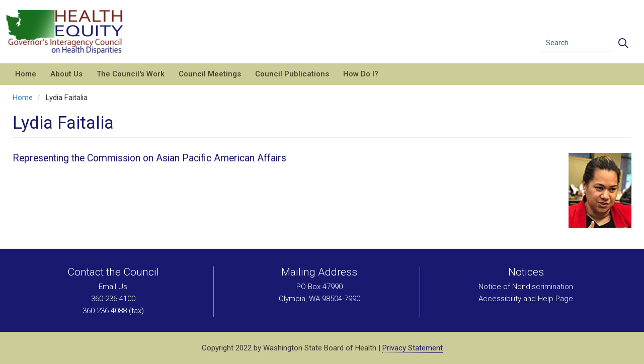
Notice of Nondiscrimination (526, 287)
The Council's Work (131, 74)
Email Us (113, 287)
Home (26, 74)
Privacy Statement (413, 348)
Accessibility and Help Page (526, 299)
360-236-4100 (113, 299)
